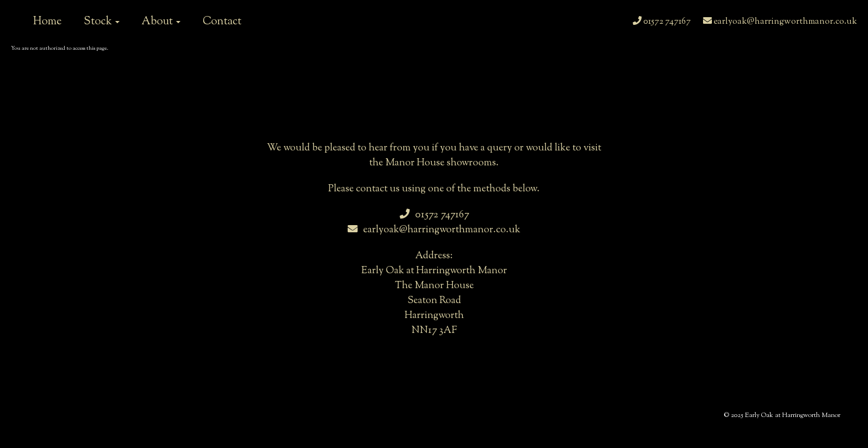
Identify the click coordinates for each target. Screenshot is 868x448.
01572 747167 (662, 22)
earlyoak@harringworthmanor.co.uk (780, 22)
